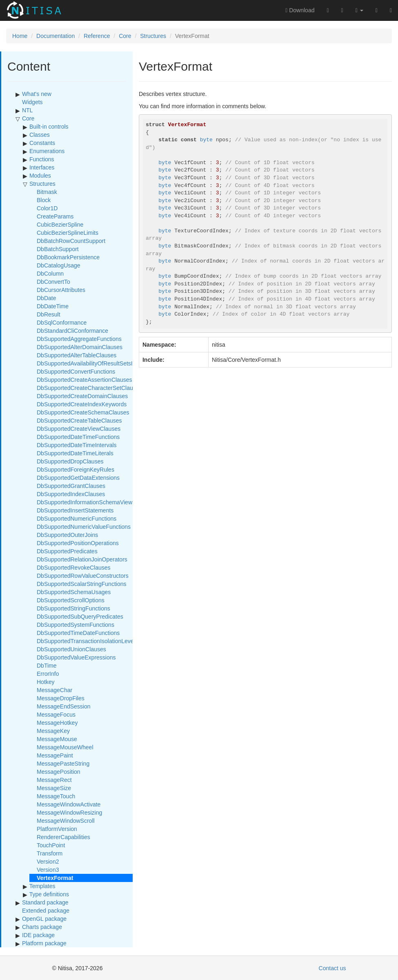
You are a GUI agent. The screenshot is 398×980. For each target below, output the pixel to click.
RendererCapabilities (63, 837)
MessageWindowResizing (69, 813)
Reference (97, 36)
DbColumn (50, 274)
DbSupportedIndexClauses (71, 494)
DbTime (47, 666)
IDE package (38, 935)
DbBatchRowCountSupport (71, 241)
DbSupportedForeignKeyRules (76, 470)
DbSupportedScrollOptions (71, 600)
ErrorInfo (48, 674)
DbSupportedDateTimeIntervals (77, 445)
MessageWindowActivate (69, 804)
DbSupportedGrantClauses (71, 486)
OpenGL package (44, 919)
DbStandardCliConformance (72, 331)
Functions (42, 159)
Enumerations (47, 151)
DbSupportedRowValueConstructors (83, 576)
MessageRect (54, 780)
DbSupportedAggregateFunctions (79, 339)
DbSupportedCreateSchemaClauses (83, 412)
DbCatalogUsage (59, 265)
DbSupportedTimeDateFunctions (78, 633)
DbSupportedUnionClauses (71, 649)
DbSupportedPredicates (67, 551)
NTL (27, 110)
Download (300, 10)
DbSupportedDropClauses (70, 461)
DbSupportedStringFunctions (73, 608)
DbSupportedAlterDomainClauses (80, 347)
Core (125, 36)
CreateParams (55, 216)
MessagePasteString (63, 764)
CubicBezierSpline (60, 225)
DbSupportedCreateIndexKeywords (82, 404)
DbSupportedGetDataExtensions (78, 478)
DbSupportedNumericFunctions (77, 519)
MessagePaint (55, 755)
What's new (37, 94)
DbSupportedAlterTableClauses (77, 355)
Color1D (47, 208)
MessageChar (54, 690)
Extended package (46, 911)
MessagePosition (59, 772)
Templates (42, 886)
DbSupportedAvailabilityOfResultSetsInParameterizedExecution (117, 363)
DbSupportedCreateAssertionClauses (84, 380)
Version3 (48, 870)
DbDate (46, 298)
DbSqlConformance (62, 323)
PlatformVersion (57, 829)
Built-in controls (49, 127)
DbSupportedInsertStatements (75, 510)
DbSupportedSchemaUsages (74, 592)
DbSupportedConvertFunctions (76, 372)
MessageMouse (57, 739)
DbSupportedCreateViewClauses (79, 429)
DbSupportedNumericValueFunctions (84, 527)
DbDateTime (53, 306)
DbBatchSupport (58, 249)
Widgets (32, 102)
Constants (42, 143)
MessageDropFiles (61, 698)
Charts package (42, 927)
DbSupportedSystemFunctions (76, 625)
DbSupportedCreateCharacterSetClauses (89, 388)
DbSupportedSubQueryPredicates (80, 617)
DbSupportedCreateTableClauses (79, 421)
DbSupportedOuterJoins (67, 535)
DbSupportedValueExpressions (76, 657)
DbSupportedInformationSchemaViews (86, 502)
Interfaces (42, 167)
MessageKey (53, 731)
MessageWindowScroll (66, 821)
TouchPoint (51, 845)
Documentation (56, 36)
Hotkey (46, 682)
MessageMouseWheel (65, 747)
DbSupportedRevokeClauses (74, 568)
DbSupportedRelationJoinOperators (82, 559)
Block (44, 200)
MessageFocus (56, 715)
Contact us (332, 968)
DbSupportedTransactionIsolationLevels (87, 641)
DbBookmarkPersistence (68, 257)
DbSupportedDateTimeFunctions (78, 437)
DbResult (49, 314)
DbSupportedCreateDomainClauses (82, 396)
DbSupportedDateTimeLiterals (75, 453)
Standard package (45, 902)
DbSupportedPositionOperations (78, 543)
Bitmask (47, 192)
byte (206, 140)
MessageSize (54, 788)
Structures (153, 36)
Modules (40, 176)
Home (20, 36)
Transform (50, 853)
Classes (40, 135)
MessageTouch (56, 796)
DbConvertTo (53, 282)
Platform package (44, 943)
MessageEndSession (64, 706)
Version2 (48, 862)
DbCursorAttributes (61, 290)
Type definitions (49, 894)
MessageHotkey (57, 723)
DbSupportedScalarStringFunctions (81, 584)
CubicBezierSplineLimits (68, 233)
